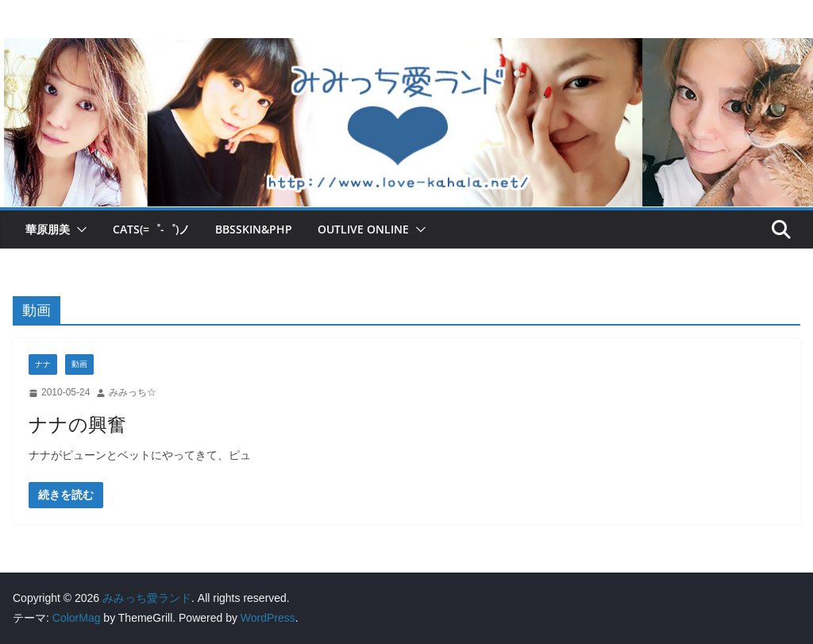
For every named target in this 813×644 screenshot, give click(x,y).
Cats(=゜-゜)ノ (151, 229)
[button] (79, 229)
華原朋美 (48, 229)
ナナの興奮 (77, 424)
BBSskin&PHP (254, 229)
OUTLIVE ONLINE (363, 229)
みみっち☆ (133, 392)
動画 (79, 364)
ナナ (43, 364)
